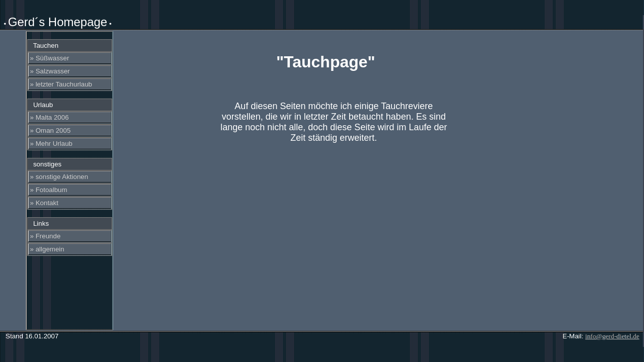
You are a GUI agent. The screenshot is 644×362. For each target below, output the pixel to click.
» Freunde (46, 236)
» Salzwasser (50, 71)
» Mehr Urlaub (51, 144)
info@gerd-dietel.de (612, 336)
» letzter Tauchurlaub (61, 84)
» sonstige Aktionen (59, 177)
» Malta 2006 (50, 117)
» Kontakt (44, 203)
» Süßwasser (50, 58)
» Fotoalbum (49, 190)
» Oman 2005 (51, 130)
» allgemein (47, 249)
